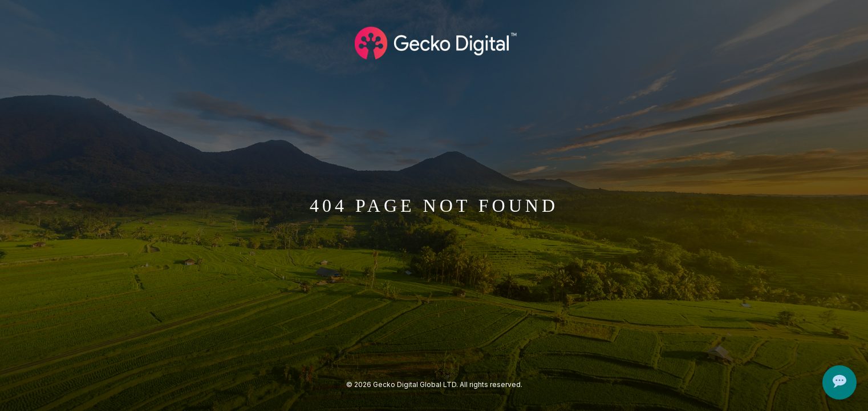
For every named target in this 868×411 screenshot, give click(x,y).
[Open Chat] (839, 382)
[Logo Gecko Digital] (434, 43)
